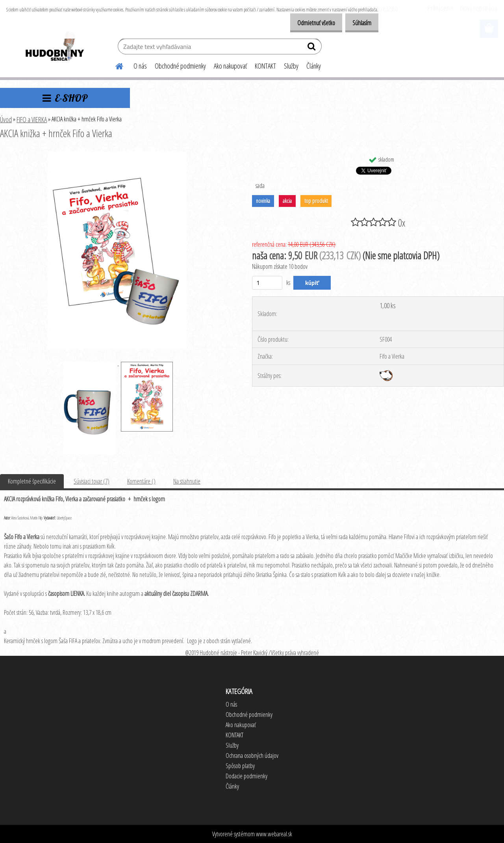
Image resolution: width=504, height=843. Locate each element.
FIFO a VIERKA (32, 119)
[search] (312, 48)
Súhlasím (359, 23)
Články (314, 66)
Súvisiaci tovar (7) (92, 481)
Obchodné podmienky (180, 66)
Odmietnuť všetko (308, 23)
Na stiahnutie (187, 481)
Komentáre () (141, 481)
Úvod (6, 119)
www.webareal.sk (274, 834)
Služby (291, 66)
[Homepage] (115, 65)
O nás (140, 66)
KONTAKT (265, 66)
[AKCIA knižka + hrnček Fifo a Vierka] (117, 155)
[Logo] (54, 47)
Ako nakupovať (230, 66)
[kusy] (267, 283)
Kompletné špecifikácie (32, 481)
